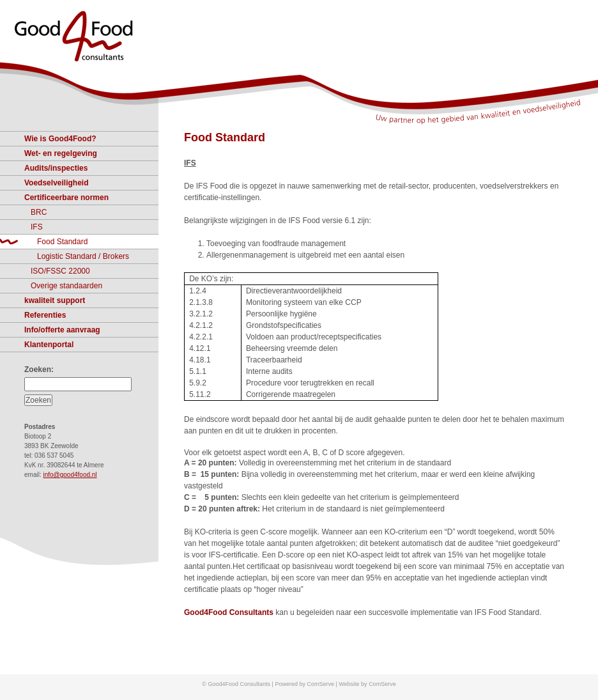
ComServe (382, 684)
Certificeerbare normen (66, 198)
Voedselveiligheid (56, 183)
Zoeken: (39, 369)
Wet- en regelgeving (61, 153)
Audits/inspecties (56, 168)
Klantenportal (49, 345)
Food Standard (225, 137)
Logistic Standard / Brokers (83, 256)
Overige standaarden (66, 286)
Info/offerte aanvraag (62, 330)
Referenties (45, 315)
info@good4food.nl (70, 475)
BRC (39, 212)
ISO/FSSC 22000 (60, 271)
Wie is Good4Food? (60, 139)
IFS (37, 227)
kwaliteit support (55, 300)
